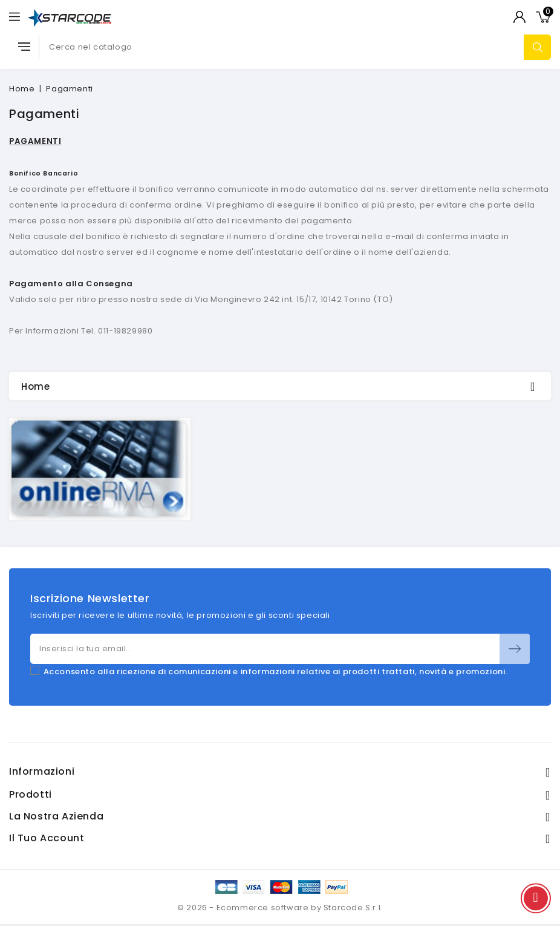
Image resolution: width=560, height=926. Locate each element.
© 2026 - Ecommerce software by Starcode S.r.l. (280, 908)
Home (35, 386)
